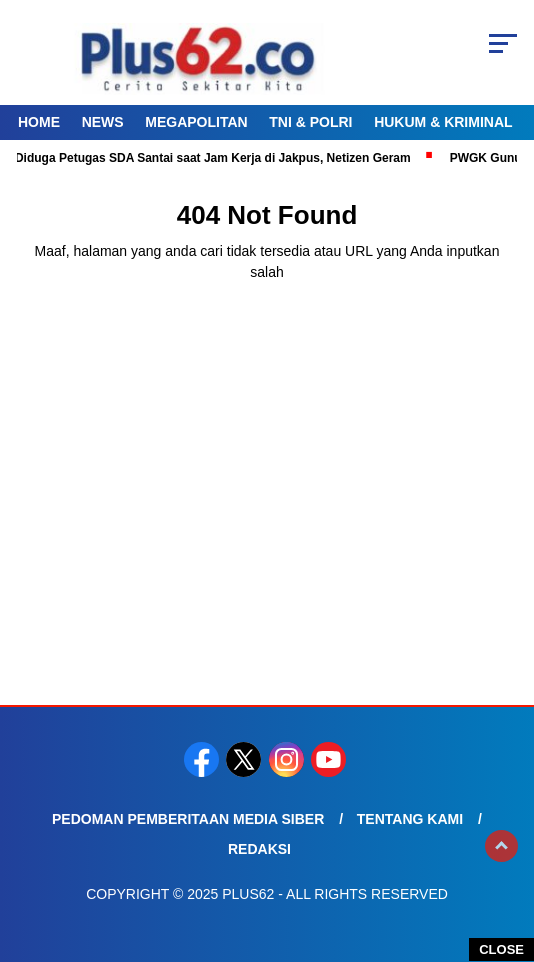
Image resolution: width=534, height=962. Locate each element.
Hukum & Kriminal (443, 122)
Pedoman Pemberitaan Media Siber (188, 819)
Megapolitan (196, 122)
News (103, 122)
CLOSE (501, 949)
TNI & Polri (310, 122)
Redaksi (259, 849)
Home (39, 122)
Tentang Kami (410, 819)
